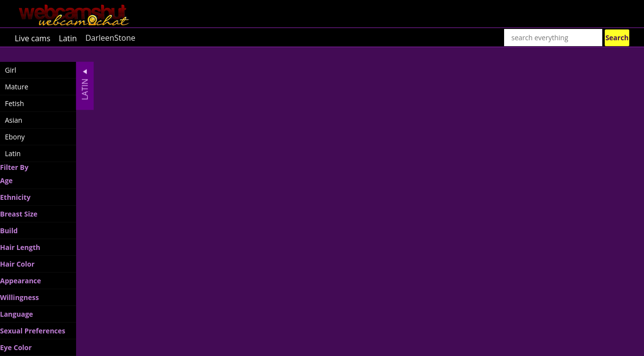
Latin (68, 38)
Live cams (33, 38)
